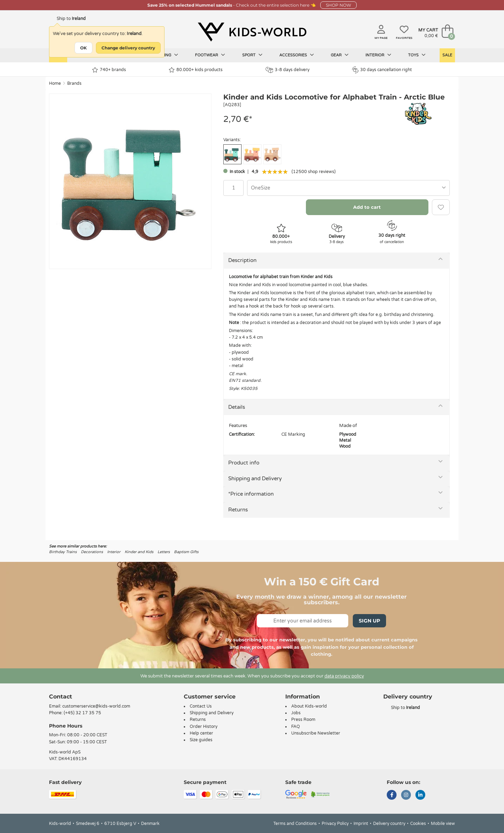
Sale (447, 55)
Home (55, 83)
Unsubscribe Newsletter (316, 733)
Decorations (92, 552)
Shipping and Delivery (255, 479)
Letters (164, 552)
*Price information (251, 494)
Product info (244, 463)
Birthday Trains (63, 552)
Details (237, 407)
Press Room (303, 720)
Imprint (361, 824)
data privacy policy (344, 676)
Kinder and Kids (139, 552)
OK (83, 48)
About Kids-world (309, 706)
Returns (238, 510)
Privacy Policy (335, 824)
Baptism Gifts (186, 552)
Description (242, 260)
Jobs (296, 713)
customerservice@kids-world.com (96, 706)
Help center (201, 733)
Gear (340, 55)
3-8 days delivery (288, 70)
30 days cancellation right (382, 70)
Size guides (201, 740)
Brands (74, 83)
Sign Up (369, 621)
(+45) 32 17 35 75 (82, 713)
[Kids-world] (252, 32)
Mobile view (443, 824)
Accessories (297, 55)
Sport (252, 55)
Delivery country (389, 824)
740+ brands (109, 70)
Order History (204, 727)
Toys (417, 55)
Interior (378, 55)
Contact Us (201, 706)
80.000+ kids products (196, 70)
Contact (61, 697)
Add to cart (367, 207)
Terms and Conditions (295, 824)
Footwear (210, 55)
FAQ (296, 727)
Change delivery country (128, 48)
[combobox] (348, 188)
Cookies (418, 824)
